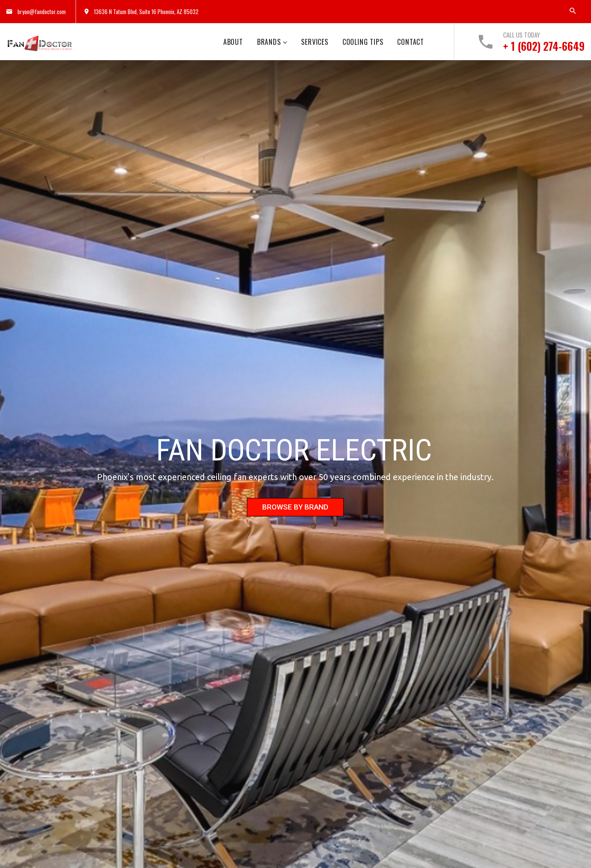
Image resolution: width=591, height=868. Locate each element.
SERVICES (315, 42)
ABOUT (233, 42)
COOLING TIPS (363, 42)
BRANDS (269, 42)
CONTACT (411, 42)
